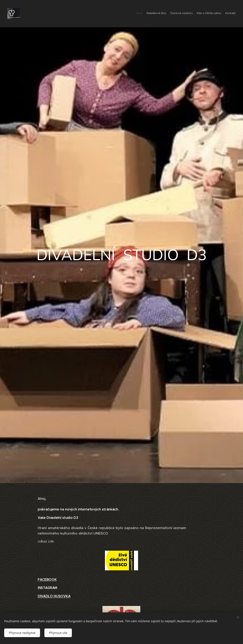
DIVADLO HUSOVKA (54, 596)
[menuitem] (219, 14)
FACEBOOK (47, 579)
